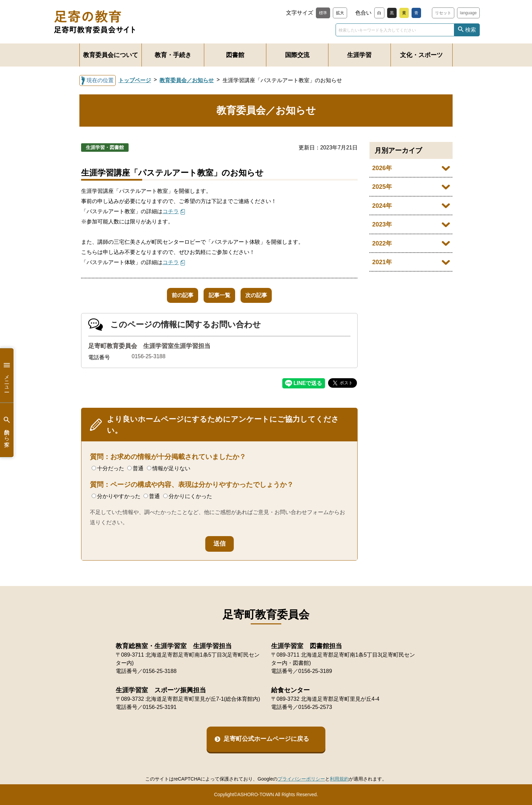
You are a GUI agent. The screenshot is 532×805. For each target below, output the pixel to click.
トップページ (135, 80)
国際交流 (297, 55)
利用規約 (339, 779)
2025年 (382, 187)
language (468, 13)
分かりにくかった (188, 496)
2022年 (382, 243)
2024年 (382, 206)
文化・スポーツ (421, 55)
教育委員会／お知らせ (187, 80)
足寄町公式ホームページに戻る (266, 739)
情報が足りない (169, 468)
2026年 (382, 168)
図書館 (235, 55)
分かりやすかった (116, 496)
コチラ (171, 211)
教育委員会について (111, 55)
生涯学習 (359, 55)
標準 (323, 13)
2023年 (382, 224)
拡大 (340, 13)
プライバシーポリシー (301, 779)
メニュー (7, 375)
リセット (443, 13)
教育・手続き (173, 55)
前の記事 (176, 295)
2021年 (382, 262)
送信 (220, 544)
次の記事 (263, 295)
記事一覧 (220, 295)
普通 (135, 468)
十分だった (108, 468)
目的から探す (7, 430)
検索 (471, 30)
